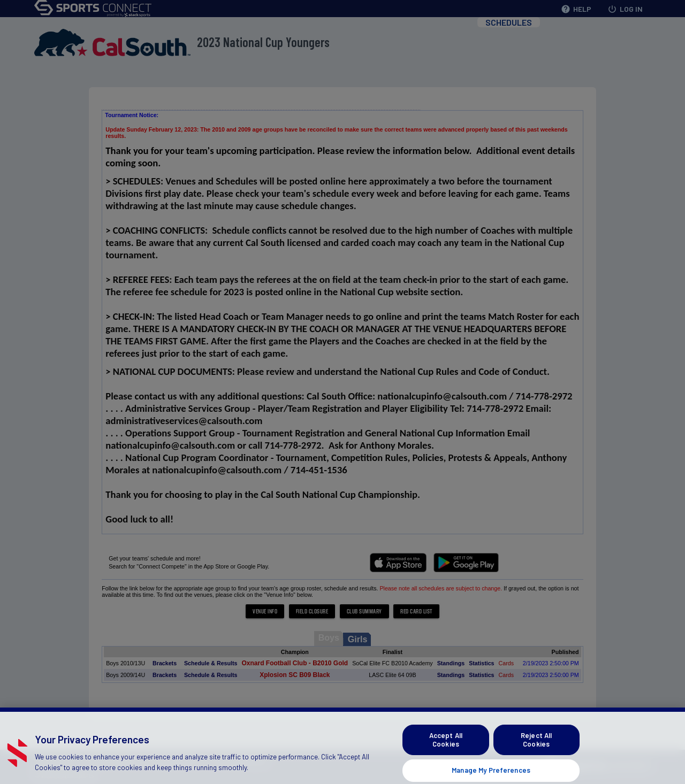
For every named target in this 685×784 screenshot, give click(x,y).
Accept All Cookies (446, 751)
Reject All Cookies (536, 751)
